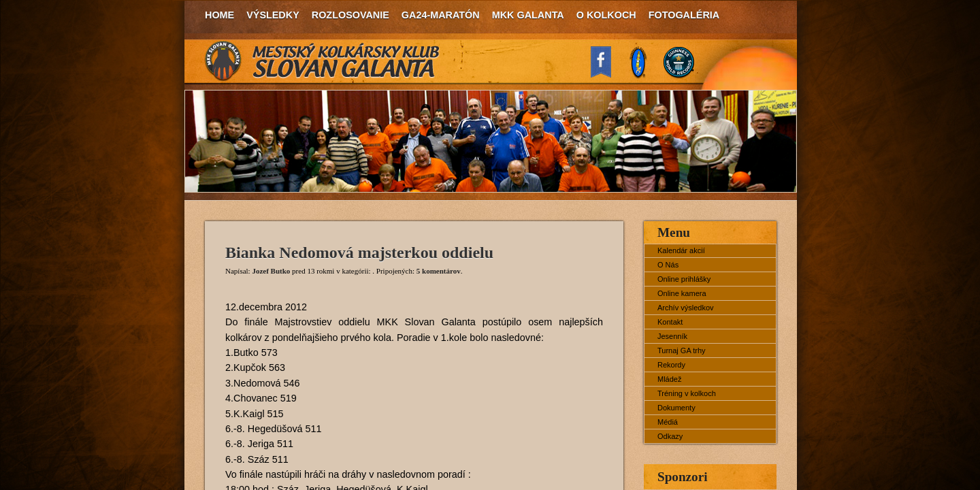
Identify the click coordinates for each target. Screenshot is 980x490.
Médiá (668, 422)
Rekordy (671, 365)
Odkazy (670, 436)
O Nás (668, 265)
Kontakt (670, 322)
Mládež (669, 379)
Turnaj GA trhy (682, 350)
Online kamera (682, 293)
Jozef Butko (271, 271)
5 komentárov (439, 271)
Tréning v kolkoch (687, 393)
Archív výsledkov (686, 308)
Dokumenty (676, 408)
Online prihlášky (684, 279)
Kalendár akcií (681, 250)
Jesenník (672, 336)
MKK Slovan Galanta (323, 61)
